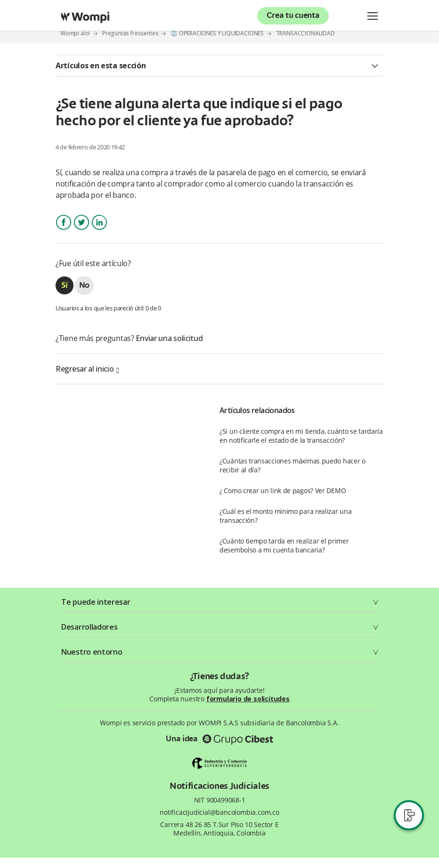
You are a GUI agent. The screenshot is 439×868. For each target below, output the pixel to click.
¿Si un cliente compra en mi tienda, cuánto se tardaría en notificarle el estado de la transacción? (301, 436)
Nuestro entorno (92, 652)
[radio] (65, 285)
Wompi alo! (75, 33)
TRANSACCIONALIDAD (305, 33)
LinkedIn (99, 231)
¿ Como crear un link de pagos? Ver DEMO (283, 491)
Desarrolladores (89, 627)
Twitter (81, 231)
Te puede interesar (96, 602)
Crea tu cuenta (293, 16)
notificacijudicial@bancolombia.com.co (219, 812)
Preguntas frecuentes (130, 33)
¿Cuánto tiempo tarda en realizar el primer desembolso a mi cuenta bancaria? (284, 545)
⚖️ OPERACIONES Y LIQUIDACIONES (217, 33)
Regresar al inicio (87, 369)
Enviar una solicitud (169, 338)
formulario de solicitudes (248, 699)
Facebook (64, 231)
